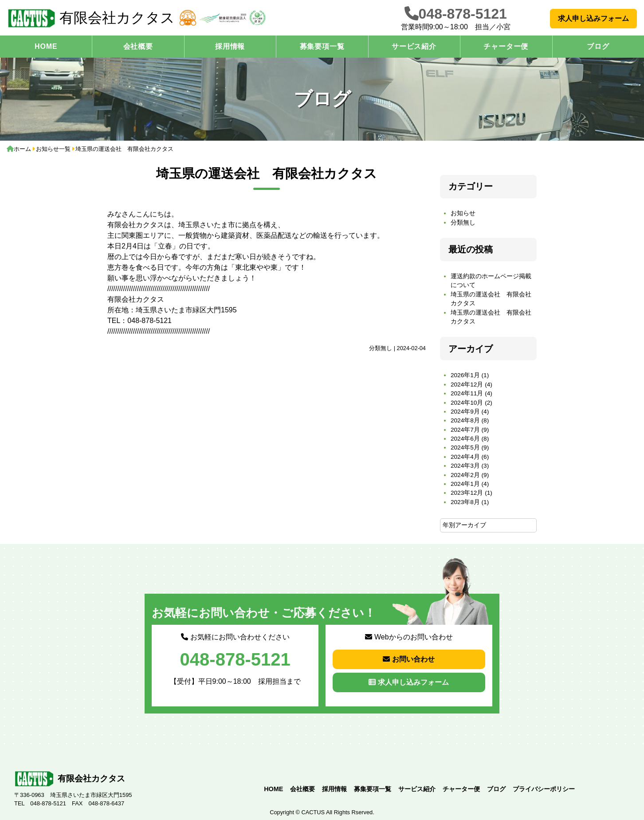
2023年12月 (467, 493)
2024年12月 (467, 384)
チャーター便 (506, 46)
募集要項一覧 (322, 46)
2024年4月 (465, 457)
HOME (46, 46)
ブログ (598, 46)
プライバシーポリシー (544, 789)
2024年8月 (465, 420)
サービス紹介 (414, 46)
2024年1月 (465, 484)
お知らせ (463, 213)
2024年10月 (467, 403)
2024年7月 (465, 430)
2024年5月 (465, 447)
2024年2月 (465, 475)
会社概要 (138, 46)
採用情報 (230, 46)
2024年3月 (465, 466)
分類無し (381, 348)
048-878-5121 (463, 14)
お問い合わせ (409, 659)
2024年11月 (467, 393)
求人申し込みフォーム (593, 18)
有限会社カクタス (91, 18)
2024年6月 (465, 439)
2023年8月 (465, 502)
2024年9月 (465, 412)
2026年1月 (465, 375)
